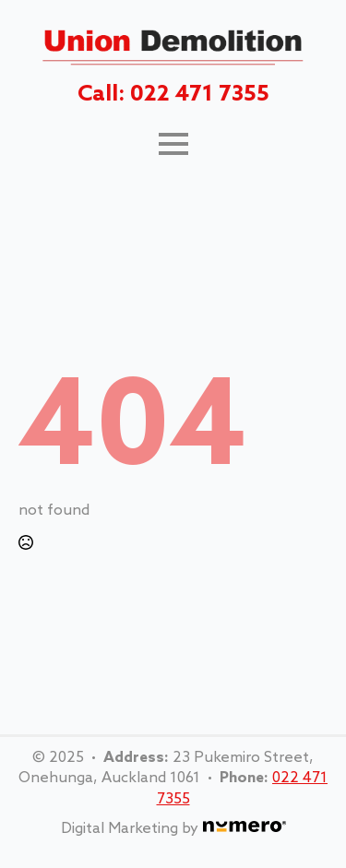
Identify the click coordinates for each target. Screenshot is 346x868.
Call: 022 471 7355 (173, 95)
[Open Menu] (173, 144)
